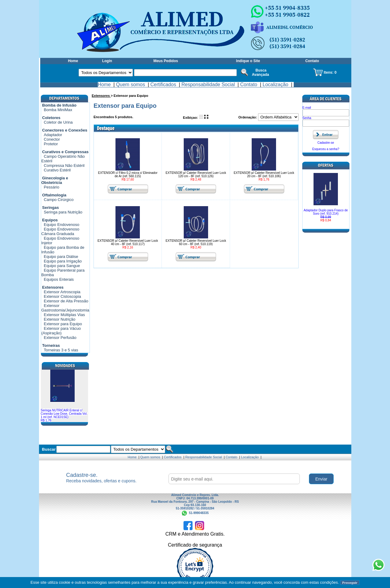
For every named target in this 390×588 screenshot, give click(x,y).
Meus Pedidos (166, 61)
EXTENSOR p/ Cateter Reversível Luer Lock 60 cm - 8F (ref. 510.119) (196, 242)
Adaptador (53, 135)
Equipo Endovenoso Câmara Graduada (60, 231)
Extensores (53, 287)
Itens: (329, 72)
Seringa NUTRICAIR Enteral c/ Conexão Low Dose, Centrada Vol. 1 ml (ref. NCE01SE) (64, 415)
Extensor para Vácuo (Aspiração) (61, 331)
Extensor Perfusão (60, 338)
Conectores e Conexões (65, 130)
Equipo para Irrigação (63, 261)
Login (107, 61)
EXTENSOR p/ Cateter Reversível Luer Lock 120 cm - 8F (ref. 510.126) (196, 174)
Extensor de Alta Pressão (66, 301)
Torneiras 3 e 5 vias (61, 350)
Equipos (50, 220)
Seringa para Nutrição (63, 212)
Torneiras (51, 345)
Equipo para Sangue (62, 266)
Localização (276, 85)
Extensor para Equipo (63, 324)
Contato (312, 61)
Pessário (52, 187)
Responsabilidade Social (208, 85)
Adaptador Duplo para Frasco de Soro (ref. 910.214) (326, 215)
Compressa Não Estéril (64, 165)
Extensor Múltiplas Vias (64, 315)
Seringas (50, 208)
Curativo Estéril (57, 170)
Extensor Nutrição (60, 319)
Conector (52, 139)
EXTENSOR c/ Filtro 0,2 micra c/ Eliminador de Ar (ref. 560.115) (128, 174)
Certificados (163, 85)
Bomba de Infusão (59, 105)
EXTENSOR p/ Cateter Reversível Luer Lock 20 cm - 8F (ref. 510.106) (264, 174)
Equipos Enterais (59, 279)
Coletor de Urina (58, 122)
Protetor (51, 144)
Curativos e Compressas (65, 152)
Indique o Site (248, 61)
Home (73, 61)
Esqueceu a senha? (326, 149)
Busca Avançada (261, 72)
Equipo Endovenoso (62, 225)
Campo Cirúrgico (59, 200)
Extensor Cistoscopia (62, 296)
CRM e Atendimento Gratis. (195, 534)
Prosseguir (350, 583)
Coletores (51, 118)
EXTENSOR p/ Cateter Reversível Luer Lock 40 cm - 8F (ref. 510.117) (128, 242)
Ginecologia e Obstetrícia (55, 180)
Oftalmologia (54, 195)
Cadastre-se (326, 143)
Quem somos (131, 85)
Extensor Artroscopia (62, 292)
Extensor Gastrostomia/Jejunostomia (66, 308)
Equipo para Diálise (61, 257)
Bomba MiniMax (58, 110)
